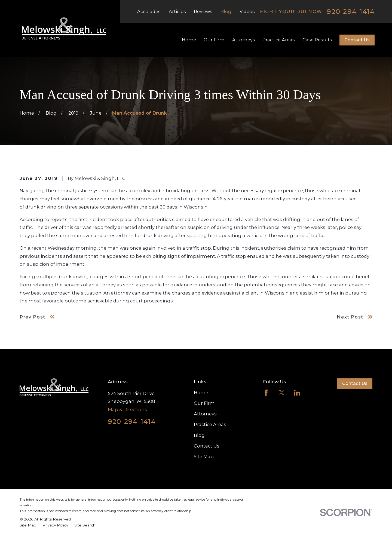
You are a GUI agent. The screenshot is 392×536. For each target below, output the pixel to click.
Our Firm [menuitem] (214, 40)
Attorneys (205, 414)
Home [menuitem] (189, 40)
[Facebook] (266, 393)
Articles (177, 11)
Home (201, 393)
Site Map (204, 457)
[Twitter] (282, 393)
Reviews (203, 11)
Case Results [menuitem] (317, 40)
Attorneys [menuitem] (244, 40)
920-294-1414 (351, 12)
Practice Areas (210, 424)
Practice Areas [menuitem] (279, 40)
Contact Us (357, 40)
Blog (226, 11)
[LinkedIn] (297, 393)
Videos (247, 11)
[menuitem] (28, 525)
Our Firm (204, 403)
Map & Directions (127, 409)
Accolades (149, 11)
